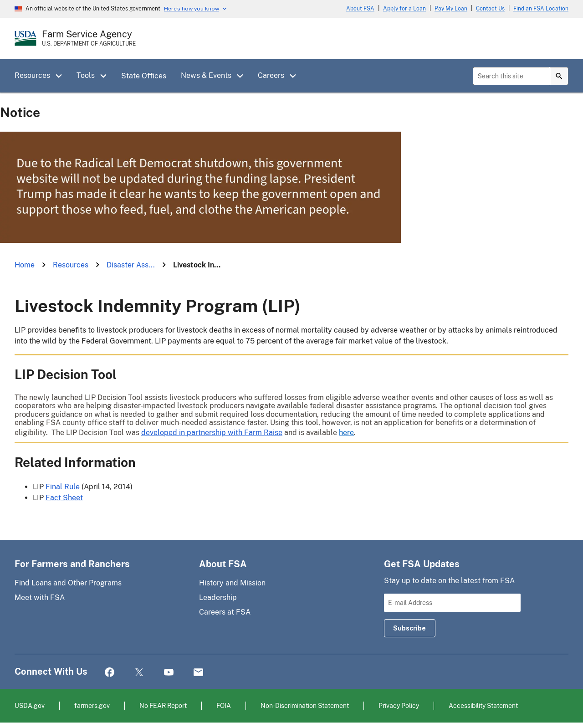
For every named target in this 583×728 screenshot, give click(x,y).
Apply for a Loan (404, 9)
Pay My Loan (451, 9)
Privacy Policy (399, 705)
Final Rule (63, 487)
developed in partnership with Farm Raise (212, 433)
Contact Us (490, 9)
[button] (62, 76)
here (346, 433)
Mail (198, 673)
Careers (271, 75)
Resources (32, 75)
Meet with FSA (40, 597)
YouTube (169, 673)
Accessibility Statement (483, 705)
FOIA (224, 705)
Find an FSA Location (541, 9)
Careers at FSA (225, 612)
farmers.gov (92, 705)
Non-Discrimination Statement (305, 705)
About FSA (360, 9)
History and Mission (232, 583)
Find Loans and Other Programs (68, 583)
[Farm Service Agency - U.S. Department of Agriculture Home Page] (89, 38)
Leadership (218, 597)
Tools (86, 75)
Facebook (110, 673)
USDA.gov (30, 705)
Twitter (139, 673)
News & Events (206, 75)
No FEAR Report (163, 705)
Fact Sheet (64, 498)
